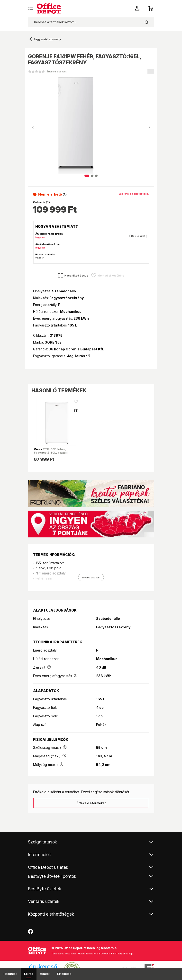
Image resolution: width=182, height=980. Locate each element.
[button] (149, 128)
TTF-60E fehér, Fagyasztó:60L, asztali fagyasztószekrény (51, 453)
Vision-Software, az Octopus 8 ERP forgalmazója (105, 954)
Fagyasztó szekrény (47, 39)
